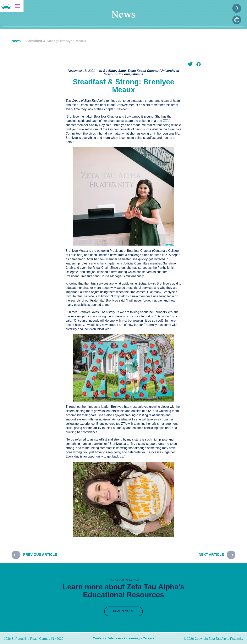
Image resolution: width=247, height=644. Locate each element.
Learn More (123, 611)
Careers (148, 638)
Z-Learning (132, 638)
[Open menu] (18, 6)
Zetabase (114, 638)
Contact (99, 638)
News (16, 41)
